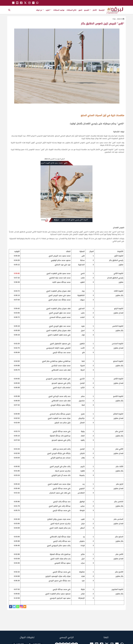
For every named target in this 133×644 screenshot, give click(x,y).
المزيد (48, 10)
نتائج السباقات (71, 10)
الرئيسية (102, 10)
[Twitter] (14, 607)
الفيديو (87, 10)
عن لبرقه (40, 10)
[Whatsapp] (18, 607)
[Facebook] (11, 607)
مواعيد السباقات (59, 10)
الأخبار (95, 10)
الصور (80, 10)
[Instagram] (21, 607)
